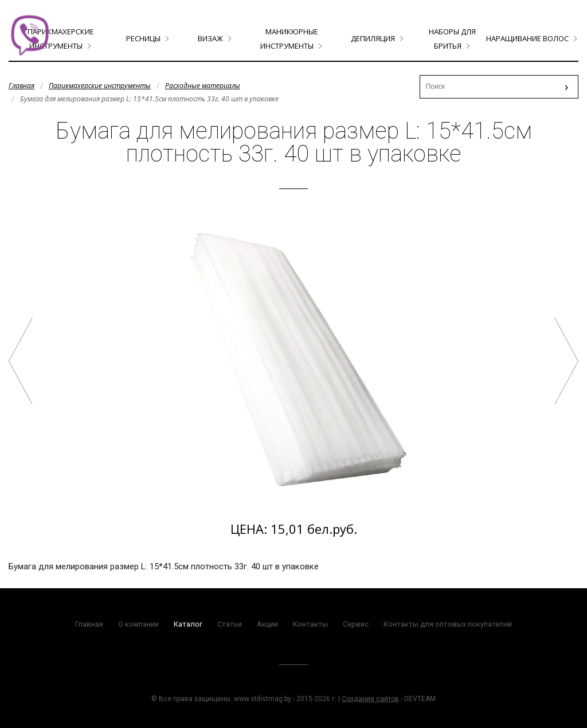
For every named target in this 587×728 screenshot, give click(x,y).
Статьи (230, 624)
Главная (21, 86)
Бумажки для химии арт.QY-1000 (566, 361)
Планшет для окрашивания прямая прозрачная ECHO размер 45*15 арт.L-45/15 (21, 361)
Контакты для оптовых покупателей (448, 624)
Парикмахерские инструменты (100, 86)
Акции (267, 624)
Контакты (310, 624)
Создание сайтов (370, 699)
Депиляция (373, 38)
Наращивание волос (527, 38)
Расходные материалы (203, 86)
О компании (138, 624)
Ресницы (143, 38)
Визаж (210, 38)
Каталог (188, 624)
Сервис (356, 624)
